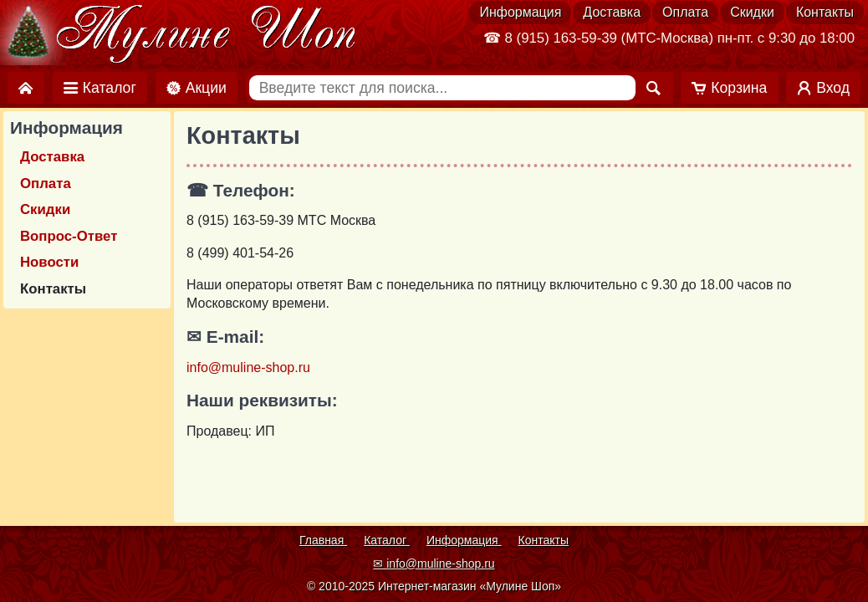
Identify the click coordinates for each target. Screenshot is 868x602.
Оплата (685, 12)
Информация (520, 12)
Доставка (612, 12)
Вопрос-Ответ (69, 236)
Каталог (387, 540)
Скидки (752, 12)
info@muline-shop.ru (248, 367)
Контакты (825, 12)
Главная (323, 540)
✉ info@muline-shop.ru (434, 564)
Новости (49, 262)
